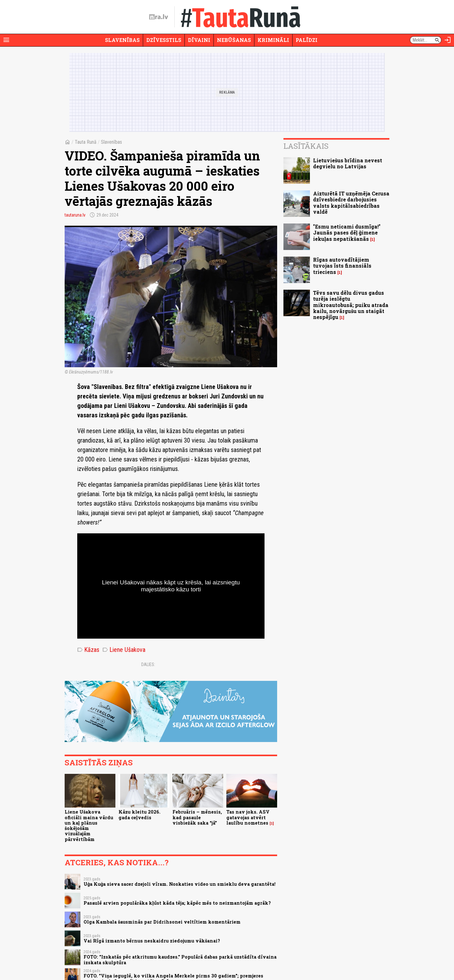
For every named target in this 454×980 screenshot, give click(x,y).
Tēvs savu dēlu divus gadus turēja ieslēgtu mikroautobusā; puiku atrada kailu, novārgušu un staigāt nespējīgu (351, 305)
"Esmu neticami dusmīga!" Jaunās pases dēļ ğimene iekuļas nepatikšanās (347, 232)
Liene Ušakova (124, 650)
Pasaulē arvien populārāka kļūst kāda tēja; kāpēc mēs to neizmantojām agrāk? (177, 903)
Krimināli (273, 40)
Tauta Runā (86, 142)
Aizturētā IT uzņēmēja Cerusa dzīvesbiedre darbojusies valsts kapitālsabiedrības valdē (351, 203)
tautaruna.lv (75, 215)
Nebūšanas (234, 40)
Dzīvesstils (164, 40)
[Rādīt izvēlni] (6, 40)
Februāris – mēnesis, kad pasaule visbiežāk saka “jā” (197, 817)
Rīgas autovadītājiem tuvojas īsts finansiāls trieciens (342, 266)
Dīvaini (199, 40)
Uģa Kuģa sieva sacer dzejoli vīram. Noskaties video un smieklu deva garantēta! (180, 884)
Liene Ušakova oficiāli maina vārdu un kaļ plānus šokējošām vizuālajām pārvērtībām (89, 825)
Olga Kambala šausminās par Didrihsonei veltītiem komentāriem (162, 922)
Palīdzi (307, 40)
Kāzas (88, 650)
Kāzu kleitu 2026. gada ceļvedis (140, 815)
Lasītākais (306, 146)
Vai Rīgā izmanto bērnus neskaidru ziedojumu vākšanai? (152, 941)
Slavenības (122, 40)
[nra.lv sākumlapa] (159, 17)
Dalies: (148, 664)
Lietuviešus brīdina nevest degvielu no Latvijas (348, 163)
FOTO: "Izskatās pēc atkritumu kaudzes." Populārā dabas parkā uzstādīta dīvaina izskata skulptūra (180, 960)
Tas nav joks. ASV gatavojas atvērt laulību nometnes (248, 817)
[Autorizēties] (448, 40)
